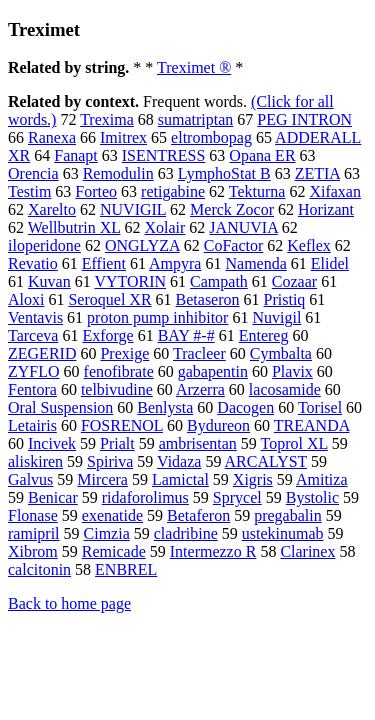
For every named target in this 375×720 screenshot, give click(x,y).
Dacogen (245, 407)
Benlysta (165, 407)
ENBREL (126, 569)
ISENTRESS (164, 155)
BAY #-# (186, 335)
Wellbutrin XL (74, 227)
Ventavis (35, 317)
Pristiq (285, 299)
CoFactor (234, 245)
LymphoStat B (224, 173)
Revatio (33, 263)
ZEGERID (42, 353)
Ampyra (175, 263)
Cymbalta (281, 353)
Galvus (30, 479)
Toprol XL (294, 443)
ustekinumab (283, 533)
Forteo (96, 191)
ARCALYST (266, 461)
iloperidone (44, 245)
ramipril (34, 533)
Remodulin (118, 173)
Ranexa (52, 137)
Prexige (124, 353)
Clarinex (307, 551)
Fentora (32, 389)
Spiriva (110, 461)
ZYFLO (34, 371)
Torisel (320, 407)
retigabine (173, 191)
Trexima (107, 119)
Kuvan (49, 281)
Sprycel (237, 497)
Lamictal (180, 479)
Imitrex (123, 137)
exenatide (112, 515)
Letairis (32, 425)
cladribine (186, 533)
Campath (219, 281)
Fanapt (76, 155)
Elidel (330, 263)
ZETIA (317, 173)
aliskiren (35, 461)
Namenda (255, 263)
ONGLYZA (142, 245)
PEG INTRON (304, 119)
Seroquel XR (109, 299)
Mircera (102, 479)
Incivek (52, 443)
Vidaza (179, 461)
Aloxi (26, 299)
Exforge (107, 335)
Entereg (264, 335)
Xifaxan (335, 191)
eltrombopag (211, 137)
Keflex (309, 245)
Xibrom (33, 551)
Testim (29, 191)
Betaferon (198, 515)
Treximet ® (194, 67)
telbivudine (117, 389)
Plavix (292, 371)
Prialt (117, 443)
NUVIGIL (133, 209)
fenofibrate (119, 371)
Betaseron (208, 299)
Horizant (326, 209)
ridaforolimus (145, 497)
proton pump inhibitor (157, 317)
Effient (104, 263)
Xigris (253, 479)
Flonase (33, 515)
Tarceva (33, 335)
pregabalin (288, 515)
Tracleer (199, 353)
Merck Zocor (232, 209)
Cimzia (107, 533)
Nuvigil (276, 317)
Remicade (114, 551)
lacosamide (285, 389)
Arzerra (200, 389)
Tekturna (257, 191)
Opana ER (262, 155)
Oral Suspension (60, 407)
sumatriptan (196, 119)
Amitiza (322, 479)
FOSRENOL (122, 425)
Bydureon (218, 425)
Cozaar (294, 281)
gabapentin (213, 371)
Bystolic (312, 497)
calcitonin (39, 569)
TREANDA (312, 425)
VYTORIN (130, 281)
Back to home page (69, 603)
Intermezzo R (213, 551)
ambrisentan (198, 443)
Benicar (53, 497)
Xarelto (52, 209)
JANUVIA (243, 227)
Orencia (33, 173)
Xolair (164, 227)
